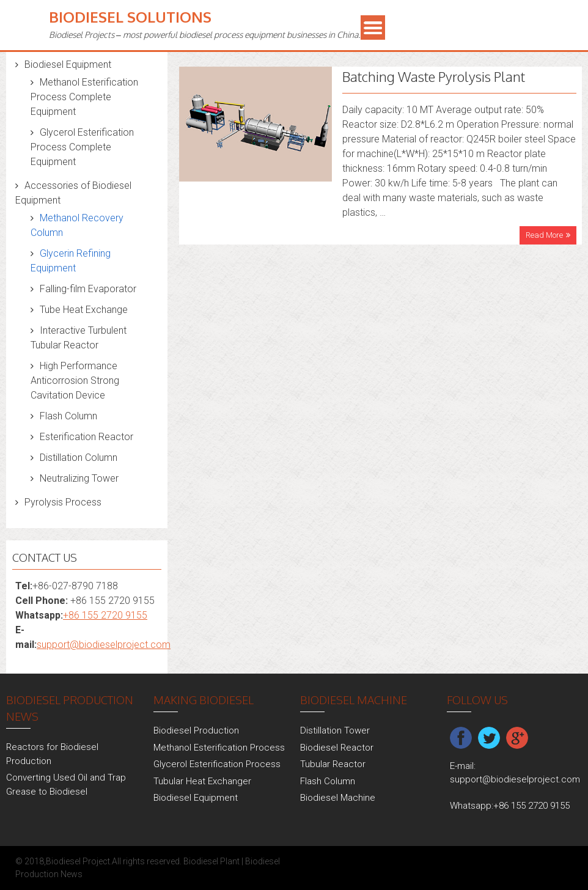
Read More (544, 235)
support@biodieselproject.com (104, 645)
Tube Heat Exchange (84, 310)
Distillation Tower (335, 730)
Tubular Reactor (333, 764)
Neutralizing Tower (79, 478)
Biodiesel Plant (211, 861)
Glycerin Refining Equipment (71, 261)
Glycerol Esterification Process (217, 764)
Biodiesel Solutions (130, 17)
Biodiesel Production (196, 730)
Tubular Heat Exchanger (202, 781)
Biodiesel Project (78, 861)
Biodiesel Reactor (337, 748)
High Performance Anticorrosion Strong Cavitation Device (75, 381)
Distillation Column (79, 458)
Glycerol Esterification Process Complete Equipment (82, 147)
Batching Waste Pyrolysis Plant (434, 76)
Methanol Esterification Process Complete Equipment (84, 97)
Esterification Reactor (86, 437)
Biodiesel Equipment (68, 64)
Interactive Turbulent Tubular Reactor (79, 338)
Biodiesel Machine (338, 798)
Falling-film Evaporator (88, 289)
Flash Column (68, 416)
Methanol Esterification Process (219, 748)
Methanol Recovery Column (77, 225)
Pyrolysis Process (63, 502)
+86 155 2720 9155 (105, 615)
